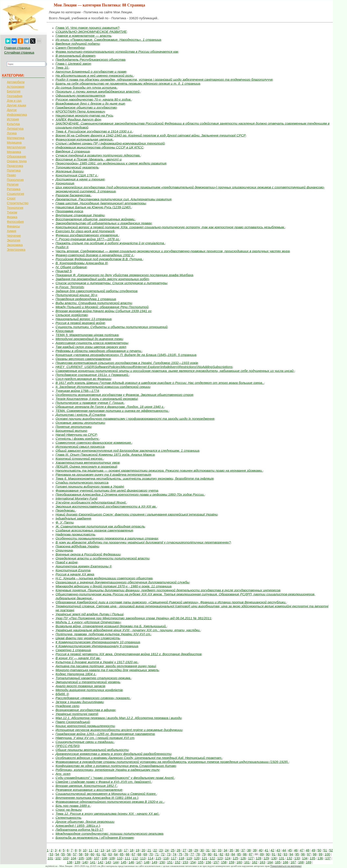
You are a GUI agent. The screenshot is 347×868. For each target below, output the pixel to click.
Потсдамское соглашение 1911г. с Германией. (92, 375)
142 (100, 862)
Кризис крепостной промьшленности (85, 726)
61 (98, 854)
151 (170, 862)
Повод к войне (67, 562)
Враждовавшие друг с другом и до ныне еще (90, 103)
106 (89, 858)
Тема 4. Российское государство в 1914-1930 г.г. (94, 131)
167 (293, 862)
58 (81, 854)
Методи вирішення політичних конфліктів (89, 690)
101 (50, 858)
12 (97, 850)
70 (151, 854)
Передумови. (66, 510)
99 (321, 854)
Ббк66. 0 (62, 694)
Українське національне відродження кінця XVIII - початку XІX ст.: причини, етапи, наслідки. (128, 630)
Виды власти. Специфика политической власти (94, 303)
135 (313, 858)
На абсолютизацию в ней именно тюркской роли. (95, 75)
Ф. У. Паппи (65, 522)
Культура (13, 124)
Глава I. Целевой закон (73, 64)
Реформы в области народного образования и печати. (99, 351)
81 (216, 854)
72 (163, 854)
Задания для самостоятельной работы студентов (96, 291)
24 (167, 850)
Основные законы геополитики (80, 423)
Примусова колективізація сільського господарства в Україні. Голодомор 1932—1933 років (127, 363)
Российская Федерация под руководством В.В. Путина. (99, 259)
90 (268, 854)
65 (122, 854)
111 (127, 858)
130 (274, 858)
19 (138, 850)
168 (301, 862)
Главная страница (17, 48)
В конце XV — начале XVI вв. (78, 658)
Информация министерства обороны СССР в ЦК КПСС (99, 147)
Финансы (13, 226)
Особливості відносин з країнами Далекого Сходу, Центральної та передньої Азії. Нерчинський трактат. (139, 758)
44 (284, 850)
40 (261, 850)
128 (259, 858)
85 (239, 854)
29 (196, 850)
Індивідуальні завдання (73, 518)
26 (179, 850)
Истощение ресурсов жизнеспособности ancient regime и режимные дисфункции (119, 730)
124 (228, 858)
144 (116, 862)
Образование (16, 156)
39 (255, 850)
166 (286, 862)
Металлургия (16, 147)
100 (327, 854)
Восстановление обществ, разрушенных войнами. (95, 219)
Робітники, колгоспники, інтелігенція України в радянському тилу (108, 770)
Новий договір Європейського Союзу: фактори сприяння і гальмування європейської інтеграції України (137, 514)
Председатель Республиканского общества (90, 60)
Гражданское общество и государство (86, 107)
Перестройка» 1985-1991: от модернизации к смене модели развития (111, 163)
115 (158, 858)
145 (124, 862)
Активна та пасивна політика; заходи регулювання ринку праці (106, 666)
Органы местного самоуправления (83, 359)
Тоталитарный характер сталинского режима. (93, 678)
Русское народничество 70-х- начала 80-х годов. (93, 99)
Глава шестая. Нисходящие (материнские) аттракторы (101, 203)
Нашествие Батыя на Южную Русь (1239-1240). (93, 207)
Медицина (14, 143)
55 (63, 854)
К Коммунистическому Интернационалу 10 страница (98, 642)
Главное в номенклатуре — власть (83, 36)
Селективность (68, 818)
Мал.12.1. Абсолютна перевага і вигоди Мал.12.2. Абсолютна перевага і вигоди (119, 718)
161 (247, 862)
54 (57, 854)
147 (139, 862)
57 (75, 854)
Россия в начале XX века (75, 574)
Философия (15, 222)
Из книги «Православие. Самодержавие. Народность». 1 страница (108, 40)
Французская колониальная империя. (84, 139)
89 (262, 854)
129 (266, 858)
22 (155, 850)
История (13, 119)
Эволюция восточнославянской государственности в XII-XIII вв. (106, 506)
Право (11, 175)
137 (328, 858)
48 (308, 850)
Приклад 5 (64, 271)
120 (197, 858)
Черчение (14, 236)
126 (243, 858)
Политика (14, 170)
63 (110, 854)
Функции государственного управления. (87, 235)
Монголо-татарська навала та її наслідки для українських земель (107, 670)
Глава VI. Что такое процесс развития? (87, 28)
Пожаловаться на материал (286, 866)
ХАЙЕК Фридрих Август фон (78, 119)
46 (296, 850)
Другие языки (16, 105)
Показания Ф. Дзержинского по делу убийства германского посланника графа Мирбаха (124, 275)
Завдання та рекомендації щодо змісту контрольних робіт (102, 279)
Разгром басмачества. (73, 195)
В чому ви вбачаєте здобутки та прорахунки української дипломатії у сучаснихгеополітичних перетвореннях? (143, 542)
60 (92, 854)
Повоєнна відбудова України (77, 546)
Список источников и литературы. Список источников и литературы (111, 283)
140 (85, 862)
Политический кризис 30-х (76, 295)
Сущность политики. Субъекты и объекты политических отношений (111, 327)
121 (205, 858)
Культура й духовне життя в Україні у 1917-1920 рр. (97, 662)
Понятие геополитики (73, 427)
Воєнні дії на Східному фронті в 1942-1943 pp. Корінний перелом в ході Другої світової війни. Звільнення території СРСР (151, 135)
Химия (12, 231)
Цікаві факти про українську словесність (88, 638)
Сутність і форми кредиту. (77, 439)
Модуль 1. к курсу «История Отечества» (88, 622)
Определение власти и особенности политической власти (102, 558)
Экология (13, 240)
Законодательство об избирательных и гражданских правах (104, 223)
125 (235, 858)
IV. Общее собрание (71, 267)
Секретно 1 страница (73, 650)
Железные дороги (69, 171)
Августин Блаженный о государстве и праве (91, 71)
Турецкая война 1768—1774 (77, 391)
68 (139, 854)
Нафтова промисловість (75, 534)
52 (331, 850)
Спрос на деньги (68, 810)
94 (291, 854)
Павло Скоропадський (73, 722)
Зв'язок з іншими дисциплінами (80, 702)
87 (251, 854)
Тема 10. (62, 67)
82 (221, 854)
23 (161, 850)
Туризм (12, 212)
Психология (15, 180)
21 (149, 850)
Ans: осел (63, 774)
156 (208, 862)
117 (174, 858)
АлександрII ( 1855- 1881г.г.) (78, 826)
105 (81, 858)
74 (174, 854)
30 (202, 850)
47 (302, 850)
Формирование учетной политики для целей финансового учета (107, 490)
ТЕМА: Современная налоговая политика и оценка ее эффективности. (112, 411)
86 (245, 854)
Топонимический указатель (77, 167)
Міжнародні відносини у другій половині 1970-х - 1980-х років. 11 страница (113, 586)
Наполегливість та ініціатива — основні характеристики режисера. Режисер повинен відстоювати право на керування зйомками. (159, 470)
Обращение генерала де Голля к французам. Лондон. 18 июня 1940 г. (110, 407)
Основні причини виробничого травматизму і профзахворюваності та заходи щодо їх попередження (135, 419)
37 (243, 850)
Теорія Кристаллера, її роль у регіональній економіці (97, 399)
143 (108, 862)
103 (66, 858)
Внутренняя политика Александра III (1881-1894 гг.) (97, 798)
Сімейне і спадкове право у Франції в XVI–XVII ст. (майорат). (104, 782)
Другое (12, 110)
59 (87, 854)
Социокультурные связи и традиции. (85, 742)
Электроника (16, 250)
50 (319, 850)
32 (214, 850)
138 (70, 862)
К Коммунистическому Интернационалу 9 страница (97, 646)
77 (192, 854)
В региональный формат (75, 56)
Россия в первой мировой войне (80, 323)
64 (116, 854)
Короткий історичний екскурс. (80, 458)
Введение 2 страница (73, 151)
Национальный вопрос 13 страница (84, 319)
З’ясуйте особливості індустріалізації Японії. (91, 502)
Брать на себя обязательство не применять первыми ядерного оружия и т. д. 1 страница (128, 83)
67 (134, 854)
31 (208, 850)
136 (320, 858)
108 (104, 858)
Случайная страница (19, 53)
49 (313, 850)
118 (181, 858)
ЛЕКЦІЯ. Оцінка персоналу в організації (86, 466)
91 (274, 854)
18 (132, 850)
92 (280, 854)
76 (186, 854)
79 (204, 854)
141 (93, 862)
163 (262, 862)
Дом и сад (14, 101)
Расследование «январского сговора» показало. (93, 698)
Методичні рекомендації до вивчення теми (89, 339)
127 (251, 858)
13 (102, 850)
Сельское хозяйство (72, 315)
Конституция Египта (73, 570)
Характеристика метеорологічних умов (88, 462)
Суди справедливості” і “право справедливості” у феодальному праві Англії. (115, 778)
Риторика (14, 189)
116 (166, 858)
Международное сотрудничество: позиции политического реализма (109, 834)
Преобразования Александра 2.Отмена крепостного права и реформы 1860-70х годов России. (130, 494)
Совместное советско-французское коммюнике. (94, 443)
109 (112, 858)
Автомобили (16, 82)
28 (190, 850)
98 (315, 854)
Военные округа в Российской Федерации (88, 554)
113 (143, 858)
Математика (16, 138)
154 (193, 862)
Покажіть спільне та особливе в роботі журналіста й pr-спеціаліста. (110, 243)
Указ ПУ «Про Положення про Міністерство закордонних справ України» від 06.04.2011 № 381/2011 (133, 618)
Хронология (65, 183)
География (15, 96)
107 (97, 858)
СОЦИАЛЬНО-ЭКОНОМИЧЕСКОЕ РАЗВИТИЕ (91, 32)
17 (126, 850)
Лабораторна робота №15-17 (79, 830)
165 (278, 862)
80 (210, 854)
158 (224, 862)
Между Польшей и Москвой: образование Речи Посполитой (102, 307)
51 (325, 850)
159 (232, 862)
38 (249, 850)
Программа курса (69, 211)
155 (201, 862)
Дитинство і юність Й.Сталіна (80, 415)
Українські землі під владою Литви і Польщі (90, 614)
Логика (12, 133)
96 (303, 854)
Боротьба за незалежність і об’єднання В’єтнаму (95, 838)
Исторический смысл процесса (80, 447)
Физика (12, 217)
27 (184, 850)
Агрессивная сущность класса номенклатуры (92, 343)
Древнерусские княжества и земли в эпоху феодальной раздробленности (113, 754)
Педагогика (15, 166)
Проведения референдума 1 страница (86, 299)
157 (216, 862)
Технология (15, 208)
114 (151, 858)
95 (297, 854)
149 (154, 862)
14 (108, 850)
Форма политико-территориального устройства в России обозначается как (117, 52)
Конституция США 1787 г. (77, 175)
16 (120, 850)
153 (185, 862)
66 (128, 854)
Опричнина (64, 550)
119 (189, 858)
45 (290, 850)
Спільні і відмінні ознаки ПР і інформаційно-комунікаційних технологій (110, 143)
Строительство (18, 203)
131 (282, 858)
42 (273, 850)
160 (239, 862)
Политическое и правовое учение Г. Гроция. (90, 403)
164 (270, 862)
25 (173, 850)
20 (144, 850)
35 (231, 850)
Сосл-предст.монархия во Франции (83, 379)
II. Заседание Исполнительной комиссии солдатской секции (103, 387)
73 (169, 854)
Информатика (17, 115)
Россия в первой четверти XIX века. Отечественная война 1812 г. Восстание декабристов (129, 654)
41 (267, 850)
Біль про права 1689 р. (73, 806)
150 (162, 862)
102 (58, 858)
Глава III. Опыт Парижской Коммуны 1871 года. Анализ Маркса (105, 455)
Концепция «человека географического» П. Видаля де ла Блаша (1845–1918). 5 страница (126, 355)
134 (305, 858)
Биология (14, 91)
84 (233, 854)
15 (114, 850)
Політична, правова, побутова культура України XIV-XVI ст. (103, 634)
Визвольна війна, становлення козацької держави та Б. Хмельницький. (111, 626)
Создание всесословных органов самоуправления (94, 530)
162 (255, 862)
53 (51, 854)
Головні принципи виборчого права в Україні (90, 486)
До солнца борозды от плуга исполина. (86, 87)
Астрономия (16, 87)
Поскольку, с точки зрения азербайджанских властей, (98, 91)
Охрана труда (17, 161)
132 (289, 858)
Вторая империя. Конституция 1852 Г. (86, 786)
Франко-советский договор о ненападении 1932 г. (95, 255)
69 (145, 854)
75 (180, 854)
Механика (14, 152)
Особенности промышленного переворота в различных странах (107, 538)
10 (85, 850)
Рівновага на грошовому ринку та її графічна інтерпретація (103, 474)
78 (198, 854)
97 (309, 854)
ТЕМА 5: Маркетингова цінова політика (87, 335)
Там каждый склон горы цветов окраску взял (91, 347)
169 (309, 862)
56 (69, 854)
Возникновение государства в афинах (86, 710)
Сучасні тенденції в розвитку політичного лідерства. (98, 155)
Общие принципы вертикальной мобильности (92, 750)
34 (226, 850)
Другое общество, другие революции (85, 822)
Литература (15, 129)
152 (178, 862)
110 (120, 858)
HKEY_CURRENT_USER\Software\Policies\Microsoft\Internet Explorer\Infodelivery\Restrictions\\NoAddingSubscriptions (144, 367)
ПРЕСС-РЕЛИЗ (67, 746)
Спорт (11, 198)
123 (220, 858)
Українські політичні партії (77, 714)
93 (285, 854)
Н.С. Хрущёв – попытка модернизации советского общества (104, 578)
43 (278, 850)
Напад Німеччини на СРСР (76, 435)
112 (135, 858)
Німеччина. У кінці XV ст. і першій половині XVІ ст (95, 738)
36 (237, 850)
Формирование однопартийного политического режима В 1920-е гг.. (110, 802)
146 (131, 862)
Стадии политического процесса (82, 482)
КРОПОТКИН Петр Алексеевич (80, 111)
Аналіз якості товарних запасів (80, 686)
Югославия (64, 331)
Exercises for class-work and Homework (85, 231)
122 (212, 858)
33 (220, 850)
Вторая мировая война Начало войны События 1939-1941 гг (103, 311)
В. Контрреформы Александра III (82, 263)
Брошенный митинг (71, 431)
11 (91, 850)
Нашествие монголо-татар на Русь (84, 115)
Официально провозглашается (80, 95)
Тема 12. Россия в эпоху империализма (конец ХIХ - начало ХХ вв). (107, 814)
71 (157, 854)
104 (73, 858)
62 (104, 854)
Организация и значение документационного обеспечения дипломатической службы (122, 582)
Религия (13, 184)
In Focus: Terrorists (70, 287)
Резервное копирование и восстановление (89, 790)
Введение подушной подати (78, 44)
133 (297, 858)
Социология (15, 194)
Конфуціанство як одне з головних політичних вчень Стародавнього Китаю (116, 766)
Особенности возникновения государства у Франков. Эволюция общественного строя (124, 395)
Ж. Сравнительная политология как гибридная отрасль (100, 526)
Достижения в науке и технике (80, 179)
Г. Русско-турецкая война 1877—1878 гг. (88, 239)
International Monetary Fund (76, 498)
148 (147, 862)
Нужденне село (67, 706)
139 (77, 862)
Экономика (15, 245)
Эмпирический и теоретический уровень (88, 682)
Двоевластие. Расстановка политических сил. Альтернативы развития (113, 199)
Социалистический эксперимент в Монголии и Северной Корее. (106, 794)
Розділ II (62, 247)
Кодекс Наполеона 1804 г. (76, 674)
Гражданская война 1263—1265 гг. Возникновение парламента (105, 734)
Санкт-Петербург (70, 48)
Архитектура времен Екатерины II (83, 566)
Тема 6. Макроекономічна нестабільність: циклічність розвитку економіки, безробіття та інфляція (135, 478)
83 (227, 854)
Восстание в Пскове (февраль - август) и (89, 159)
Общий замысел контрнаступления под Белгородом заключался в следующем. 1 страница (127, 451)
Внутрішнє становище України (80, 215)
